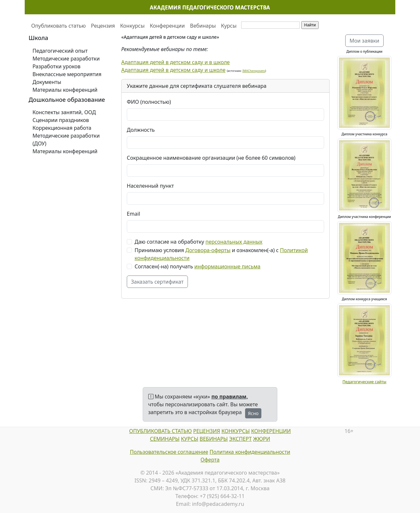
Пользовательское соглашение (169, 452)
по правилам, (230, 397)
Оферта (210, 460)
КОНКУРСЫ (236, 431)
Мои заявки (364, 41)
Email (133, 214)
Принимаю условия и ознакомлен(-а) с (221, 254)
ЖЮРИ (261, 439)
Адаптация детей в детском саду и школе (173, 70)
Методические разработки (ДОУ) (66, 140)
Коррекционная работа (62, 128)
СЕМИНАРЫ (165, 439)
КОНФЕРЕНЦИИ (271, 431)
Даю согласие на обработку (198, 242)
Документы (47, 82)
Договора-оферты (208, 250)
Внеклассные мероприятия (67, 74)
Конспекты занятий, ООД (64, 112)
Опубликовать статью (59, 26)
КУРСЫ (190, 439)
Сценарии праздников (61, 120)
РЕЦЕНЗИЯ (207, 431)
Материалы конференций (65, 90)
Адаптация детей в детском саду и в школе (176, 62)
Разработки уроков (57, 66)
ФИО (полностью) (149, 102)
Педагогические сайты (364, 382)
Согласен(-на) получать (197, 266)
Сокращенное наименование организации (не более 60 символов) (211, 158)
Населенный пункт (150, 186)
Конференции (167, 26)
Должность (141, 130)
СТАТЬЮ (181, 431)
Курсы (229, 26)
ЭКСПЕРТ (240, 439)
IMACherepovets (254, 71)
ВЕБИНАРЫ (214, 439)
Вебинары (203, 26)
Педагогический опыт (60, 51)
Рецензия (103, 26)
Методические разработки (66, 59)
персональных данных (234, 242)
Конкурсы (132, 26)
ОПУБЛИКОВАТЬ (150, 431)
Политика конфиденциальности (250, 452)
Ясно (253, 413)
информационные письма (227, 266)
